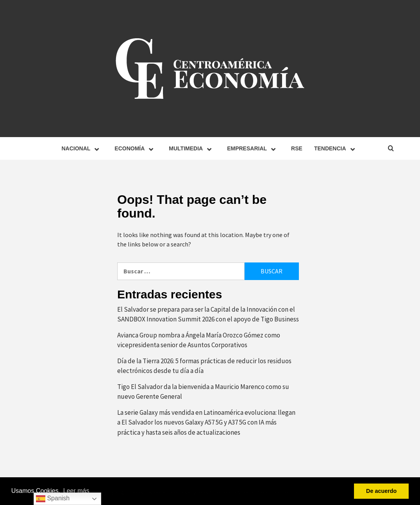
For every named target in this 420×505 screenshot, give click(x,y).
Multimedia (192, 148)
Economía (136, 148)
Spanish (53, 499)
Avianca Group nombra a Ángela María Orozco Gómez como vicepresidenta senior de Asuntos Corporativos (199, 340)
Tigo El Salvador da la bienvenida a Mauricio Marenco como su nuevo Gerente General (203, 392)
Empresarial (253, 148)
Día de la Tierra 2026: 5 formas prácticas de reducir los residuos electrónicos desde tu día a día (204, 366)
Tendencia (336, 148)
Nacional (82, 148)
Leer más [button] (76, 491)
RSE (297, 148)
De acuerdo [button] (381, 491)
